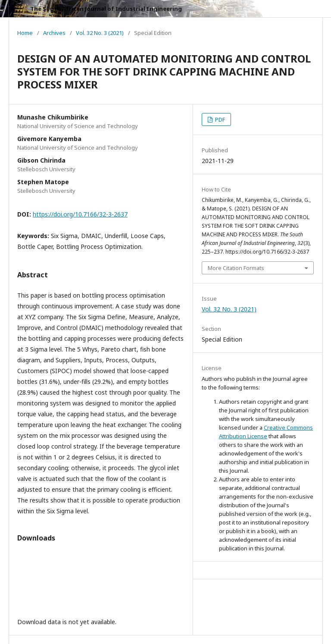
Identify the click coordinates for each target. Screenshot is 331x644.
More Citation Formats (236, 268)
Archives (54, 33)
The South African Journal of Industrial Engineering (106, 9)
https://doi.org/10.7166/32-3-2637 (80, 214)
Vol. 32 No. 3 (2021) (100, 33)
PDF (219, 119)
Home (25, 33)
